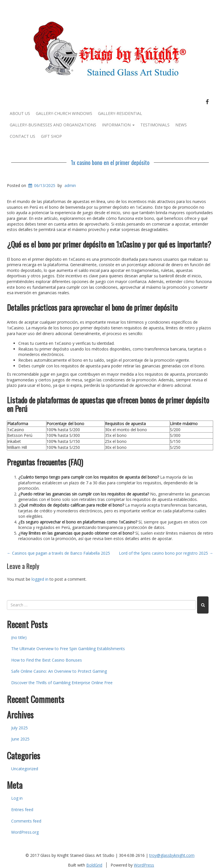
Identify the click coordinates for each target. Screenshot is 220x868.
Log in (17, 798)
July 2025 (19, 728)
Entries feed (22, 810)
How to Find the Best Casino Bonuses (47, 660)
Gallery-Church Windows (64, 113)
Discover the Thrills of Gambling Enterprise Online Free (62, 683)
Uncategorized (25, 769)
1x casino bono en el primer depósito (110, 162)
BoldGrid (94, 865)
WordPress (144, 865)
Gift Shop (51, 136)
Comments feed (26, 821)
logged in (40, 579)
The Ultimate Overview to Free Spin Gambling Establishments (68, 649)
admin (70, 185)
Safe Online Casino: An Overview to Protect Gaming (59, 671)
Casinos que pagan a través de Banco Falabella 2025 (58, 553)
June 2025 (20, 739)
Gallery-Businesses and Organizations (53, 125)
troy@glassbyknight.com (172, 855)
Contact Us (22, 136)
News (181, 125)
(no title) (19, 637)
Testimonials (155, 125)
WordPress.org (25, 832)
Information (118, 125)
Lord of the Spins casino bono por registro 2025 (166, 553)
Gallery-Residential (120, 113)
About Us (20, 113)
